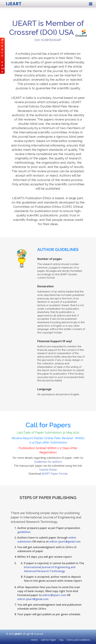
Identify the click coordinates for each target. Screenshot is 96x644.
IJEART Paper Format (55, 474)
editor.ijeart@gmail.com (65, 542)
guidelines (24, 532)
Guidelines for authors (48, 462)
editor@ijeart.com (54, 595)
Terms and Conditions (78, 640)
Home (34, 640)
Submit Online (48, 470)
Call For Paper (48, 640)
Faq (61, 640)
